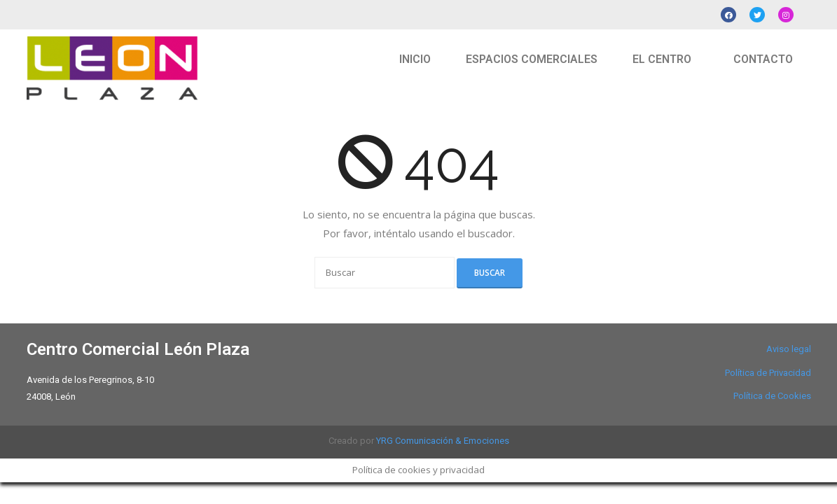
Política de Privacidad (768, 373)
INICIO (415, 59)
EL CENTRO (662, 59)
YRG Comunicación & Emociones (443, 441)
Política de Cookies (772, 396)
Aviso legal (789, 349)
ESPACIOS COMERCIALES (532, 59)
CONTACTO (763, 59)
